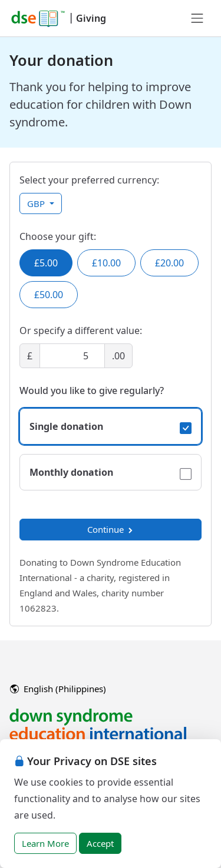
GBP (37, 203)
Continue (111, 529)
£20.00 (169, 263)
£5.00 (46, 263)
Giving (91, 18)
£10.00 (106, 263)
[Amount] (72, 356)
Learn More (45, 843)
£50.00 (49, 295)
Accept (100, 843)
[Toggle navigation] (197, 18)
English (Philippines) (58, 689)
